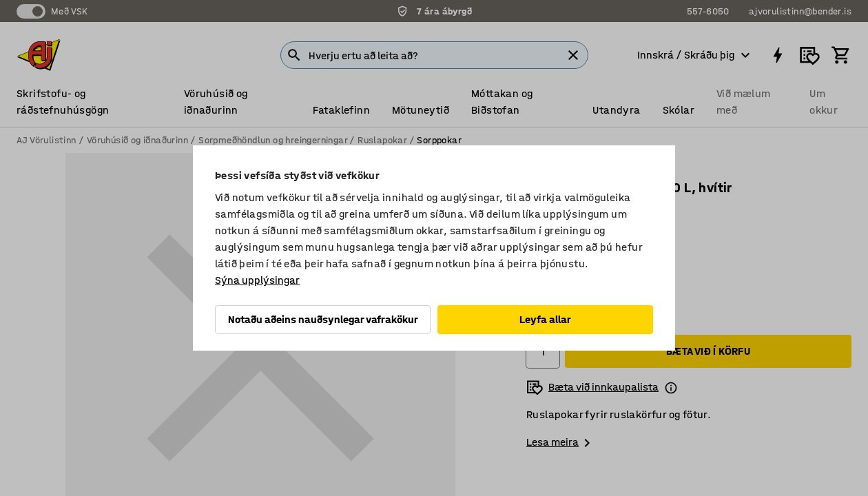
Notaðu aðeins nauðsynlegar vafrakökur (323, 319)
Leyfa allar (545, 319)
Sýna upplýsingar (257, 280)
